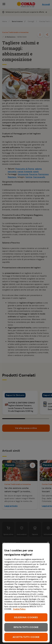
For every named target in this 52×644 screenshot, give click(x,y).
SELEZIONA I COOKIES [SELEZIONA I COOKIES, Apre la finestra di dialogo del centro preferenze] (26, 617)
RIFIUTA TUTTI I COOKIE (26, 627)
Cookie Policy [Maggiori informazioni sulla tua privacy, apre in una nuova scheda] (19, 609)
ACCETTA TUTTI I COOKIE (26, 637)
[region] (26, 593)
